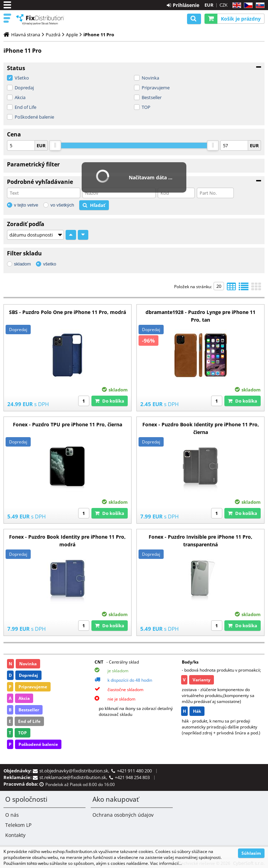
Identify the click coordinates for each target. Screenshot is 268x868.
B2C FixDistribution (40, 20)
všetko (50, 264)
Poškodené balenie (34, 117)
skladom (22, 264)
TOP (146, 107)
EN (236, 5)
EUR (209, 5)
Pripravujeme (156, 88)
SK (259, 5)
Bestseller (152, 97)
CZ (247, 5)
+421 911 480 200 (134, 771)
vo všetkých (62, 205)
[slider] (55, 145)
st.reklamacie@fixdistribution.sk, (74, 777)
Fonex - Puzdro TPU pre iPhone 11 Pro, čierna (68, 424)
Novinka (150, 78)
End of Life (25, 107)
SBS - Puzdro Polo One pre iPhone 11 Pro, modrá (68, 312)
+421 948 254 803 (132, 777)
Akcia (20, 97)
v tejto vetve (26, 205)
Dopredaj (24, 88)
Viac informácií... (166, 863)
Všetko (22, 78)
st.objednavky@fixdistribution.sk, (75, 771)
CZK (224, 5)
